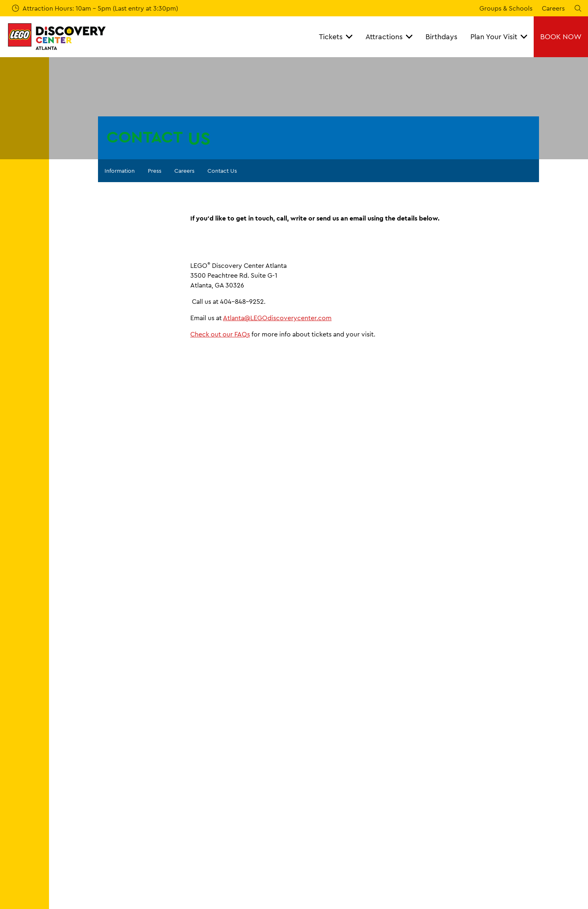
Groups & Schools (506, 8)
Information (120, 171)
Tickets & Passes (79, 775)
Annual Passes (76, 790)
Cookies (472, 790)
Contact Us (222, 171)
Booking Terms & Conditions (502, 775)
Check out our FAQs (220, 334)
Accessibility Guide (354, 804)
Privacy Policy (481, 818)
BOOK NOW (561, 37)
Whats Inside (75, 818)
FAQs (198, 775)
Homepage (69, 733)
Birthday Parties (79, 804)
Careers (553, 8)
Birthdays (441, 37)
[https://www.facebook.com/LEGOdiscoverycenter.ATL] (553, 872)
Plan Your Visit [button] (499, 37)
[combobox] (156, 667)
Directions (340, 790)
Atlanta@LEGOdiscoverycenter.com (277, 318)
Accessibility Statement (226, 832)
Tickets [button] (336, 37)
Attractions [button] (389, 37)
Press (155, 171)
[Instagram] (573, 872)
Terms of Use (479, 804)
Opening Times (347, 775)
